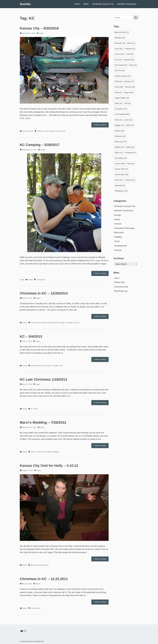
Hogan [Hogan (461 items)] (129, 92)
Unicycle (118, 250)
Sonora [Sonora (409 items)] (120, 164)
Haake (44, 323)
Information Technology (124, 228)
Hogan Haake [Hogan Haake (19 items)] (122, 98)
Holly (43, 366)
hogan (41, 33)
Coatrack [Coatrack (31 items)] (130, 49)
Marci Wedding (53, 452)
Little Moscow (43, 452)
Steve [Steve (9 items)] (131, 164)
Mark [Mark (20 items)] (130, 125)
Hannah (50, 323)
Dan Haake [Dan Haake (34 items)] (121, 65)
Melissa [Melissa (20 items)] (119, 131)
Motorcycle (119, 233)
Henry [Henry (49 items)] (119, 87)
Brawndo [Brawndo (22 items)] (120, 43)
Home (77, 4)
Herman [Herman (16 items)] (130, 87)
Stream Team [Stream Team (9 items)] (121, 169)
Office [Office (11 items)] (119, 153)
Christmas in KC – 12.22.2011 (44, 579)
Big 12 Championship (38, 565)
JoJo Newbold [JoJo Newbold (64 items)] (122, 114)
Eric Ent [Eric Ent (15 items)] (120, 71)
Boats (86, 4)
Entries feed (119, 282)
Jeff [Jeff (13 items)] (127, 103)
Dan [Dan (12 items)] (118, 60)
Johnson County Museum (46, 131)
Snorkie (25, 4)
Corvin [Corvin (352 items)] (120, 54)
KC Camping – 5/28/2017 (40, 145)
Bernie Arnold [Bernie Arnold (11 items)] (122, 32)
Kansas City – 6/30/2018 (39, 28)
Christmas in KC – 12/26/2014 (44, 293)
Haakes (38, 366)
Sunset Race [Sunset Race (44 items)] (122, 175)
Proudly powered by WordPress (32, 641)
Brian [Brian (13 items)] (131, 43)
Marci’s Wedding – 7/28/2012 (43, 422)
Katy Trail (59, 131)
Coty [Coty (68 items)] (130, 54)
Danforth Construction (127, 4)
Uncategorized (120, 246)
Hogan (62, 323)
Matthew (56, 366)
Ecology (118, 215)
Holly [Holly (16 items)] (118, 103)
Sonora (77, 323)
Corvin (33, 323)
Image (22, 280)
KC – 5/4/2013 (31, 336)
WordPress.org (121, 291)
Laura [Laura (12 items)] (128, 120)
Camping (40, 280)
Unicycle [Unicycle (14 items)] (130, 180)
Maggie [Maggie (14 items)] (119, 125)
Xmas (36, 409)
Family (25, 131)
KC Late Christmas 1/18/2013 (43, 379)
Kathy (48, 366)
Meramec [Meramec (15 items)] (120, 136)
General (30, 131)
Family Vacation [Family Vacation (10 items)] (123, 76)
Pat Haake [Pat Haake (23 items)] (121, 158)
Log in (117, 278)
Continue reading (101, 125)
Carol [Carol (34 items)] (119, 49)
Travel (117, 241)
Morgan (71, 323)
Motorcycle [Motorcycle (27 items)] (121, 142)
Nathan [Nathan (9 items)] (130, 147)
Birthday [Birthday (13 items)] (120, 38)
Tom (61, 366)
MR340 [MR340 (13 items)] (119, 147)
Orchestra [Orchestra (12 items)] (130, 153)
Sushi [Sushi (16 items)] (119, 180)
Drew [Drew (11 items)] (133, 65)
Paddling (118, 237)
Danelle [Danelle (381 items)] (129, 60)
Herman (56, 323)
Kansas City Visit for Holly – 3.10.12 (49, 466)
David (33, 366)
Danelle (39, 323)
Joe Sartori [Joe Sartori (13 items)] (121, 109)
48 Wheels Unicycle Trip (103, 4)
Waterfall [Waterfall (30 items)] (120, 185)
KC (64, 131)
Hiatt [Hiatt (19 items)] (118, 92)
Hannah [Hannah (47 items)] (129, 81)
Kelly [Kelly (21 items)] (118, 120)
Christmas (34, 608)
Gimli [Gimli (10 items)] (119, 81)
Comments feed (121, 287)
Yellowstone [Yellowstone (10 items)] (121, 191)
